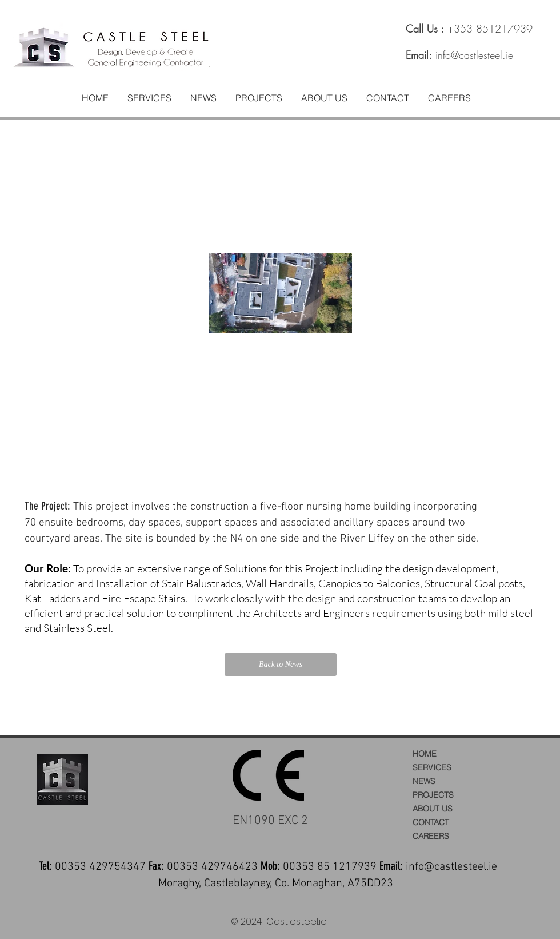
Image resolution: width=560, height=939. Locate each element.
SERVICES (432, 767)
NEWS (424, 781)
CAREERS (431, 836)
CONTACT (431, 822)
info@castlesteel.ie (474, 55)
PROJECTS (433, 795)
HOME (425, 754)
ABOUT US (433, 809)
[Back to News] (281, 665)
